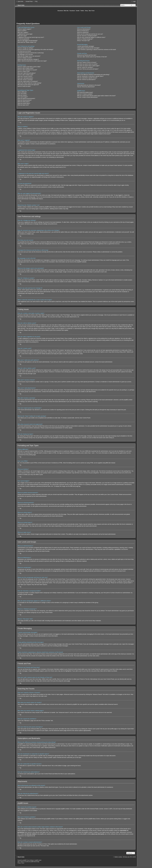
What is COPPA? (22, 31)
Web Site (66, 11)
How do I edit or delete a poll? (25, 75)
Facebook (72, 11)
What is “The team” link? (84, 41)
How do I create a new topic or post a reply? (29, 67)
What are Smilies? (22, 95)
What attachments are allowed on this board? (89, 85)
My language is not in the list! (25, 54)
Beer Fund (92, 11)
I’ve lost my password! (23, 39)
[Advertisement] (76, 17)
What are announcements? (25, 100)
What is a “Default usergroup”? (85, 39)
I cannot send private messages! (86, 46)
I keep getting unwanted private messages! (88, 48)
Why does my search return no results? (87, 64)
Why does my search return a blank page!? (88, 66)
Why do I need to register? (25, 29)
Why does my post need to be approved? (28, 85)
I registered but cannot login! (25, 34)
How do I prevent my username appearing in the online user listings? (35, 50)
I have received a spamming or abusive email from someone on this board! (97, 50)
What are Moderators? (83, 31)
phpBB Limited (65, 809)
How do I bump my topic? (24, 86)
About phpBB (24, 811)
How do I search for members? (85, 67)
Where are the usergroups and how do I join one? (90, 34)
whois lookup (21, 830)
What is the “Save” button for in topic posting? (30, 83)
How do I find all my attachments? (86, 87)
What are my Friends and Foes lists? (87, 55)
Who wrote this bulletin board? (85, 92)
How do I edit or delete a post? (26, 68)
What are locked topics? (24, 103)
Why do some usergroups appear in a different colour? (91, 37)
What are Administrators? (84, 29)
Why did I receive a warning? (25, 80)
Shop (86, 11)
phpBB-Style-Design (35, 862)
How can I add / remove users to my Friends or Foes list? (92, 57)
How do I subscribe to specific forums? (87, 78)
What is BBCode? (22, 92)
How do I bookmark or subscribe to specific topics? (90, 76)
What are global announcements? (26, 99)
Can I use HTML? (22, 94)
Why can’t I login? (22, 36)
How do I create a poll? (24, 72)
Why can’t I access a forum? (25, 76)
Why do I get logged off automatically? (28, 41)
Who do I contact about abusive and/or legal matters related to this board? (96, 96)
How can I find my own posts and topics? (88, 69)
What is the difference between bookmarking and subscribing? (93, 75)
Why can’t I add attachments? (25, 78)
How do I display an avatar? (25, 58)
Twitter (82, 11)
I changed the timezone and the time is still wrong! (31, 53)
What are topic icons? (23, 105)
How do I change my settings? (25, 48)
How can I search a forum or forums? (87, 62)
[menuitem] (28, 1)
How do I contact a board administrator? (88, 97)
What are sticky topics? (24, 102)
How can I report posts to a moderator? (28, 81)
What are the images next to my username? (29, 56)
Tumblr (78, 11)
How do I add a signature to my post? (27, 70)
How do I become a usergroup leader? (87, 36)
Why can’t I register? (23, 32)
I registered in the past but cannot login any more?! (31, 37)
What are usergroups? (83, 32)
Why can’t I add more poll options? (27, 73)
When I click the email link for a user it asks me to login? (32, 61)
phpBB (79, 262)
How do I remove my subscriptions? (86, 80)
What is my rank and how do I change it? (28, 59)
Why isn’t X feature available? (85, 94)
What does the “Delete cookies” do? (27, 42)
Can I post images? (23, 97)
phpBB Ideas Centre (94, 819)
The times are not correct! (24, 51)
